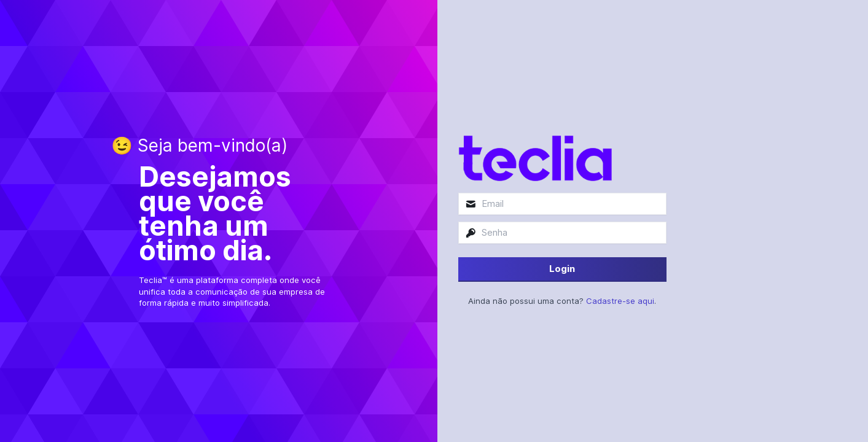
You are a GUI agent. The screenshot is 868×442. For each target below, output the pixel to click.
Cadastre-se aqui (620, 301)
